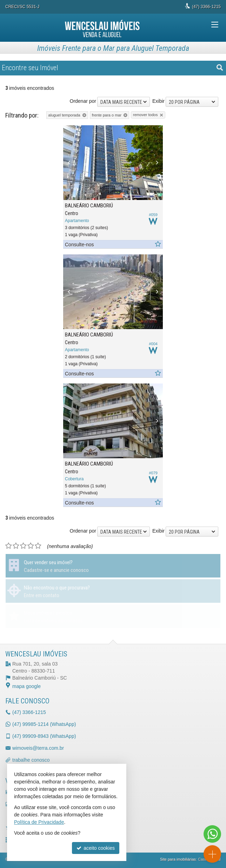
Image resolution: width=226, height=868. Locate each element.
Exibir (158, 101)
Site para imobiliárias (178, 859)
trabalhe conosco (31, 760)
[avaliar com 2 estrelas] (16, 546)
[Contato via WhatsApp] (212, 834)
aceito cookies (96, 848)
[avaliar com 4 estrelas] (31, 546)
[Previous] (71, 163)
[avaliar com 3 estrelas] (23, 546)
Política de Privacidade (39, 822)
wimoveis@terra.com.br (38, 748)
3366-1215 (206, 7)
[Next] (155, 163)
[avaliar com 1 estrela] (9, 546)
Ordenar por (83, 101)
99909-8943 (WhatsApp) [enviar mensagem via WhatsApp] (44, 736)
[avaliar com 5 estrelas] (38, 546)
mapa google (26, 686)
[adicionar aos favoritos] (158, 244)
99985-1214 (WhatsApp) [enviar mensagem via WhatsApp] (44, 724)
